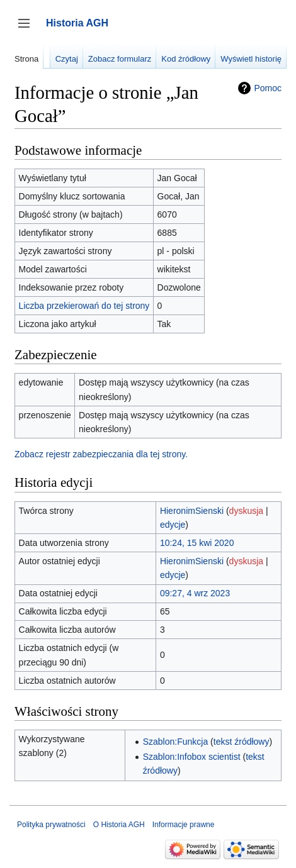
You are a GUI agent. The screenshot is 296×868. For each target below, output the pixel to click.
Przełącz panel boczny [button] (28, 29)
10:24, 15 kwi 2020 (197, 543)
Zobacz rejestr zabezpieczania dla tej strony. (101, 454)
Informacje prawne (184, 825)
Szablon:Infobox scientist (192, 757)
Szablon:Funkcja (176, 742)
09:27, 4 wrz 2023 (195, 593)
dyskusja (246, 511)
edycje (173, 525)
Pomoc (268, 88)
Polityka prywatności (51, 825)
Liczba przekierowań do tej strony (84, 306)
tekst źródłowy (242, 742)
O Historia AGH (119, 825)
